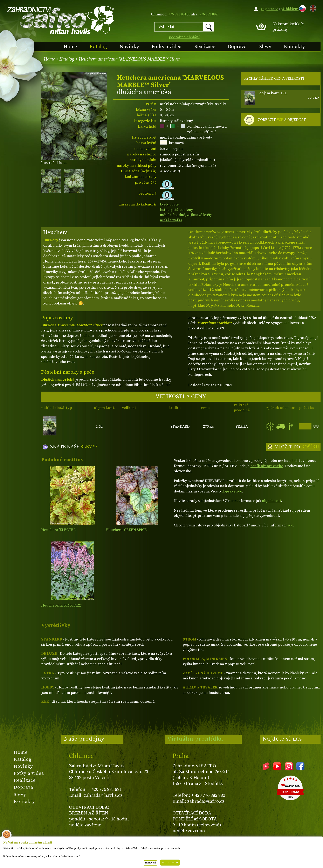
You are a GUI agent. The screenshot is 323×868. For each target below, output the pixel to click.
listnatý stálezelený (176, 210)
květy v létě (169, 204)
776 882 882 (208, 14)
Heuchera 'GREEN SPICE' (126, 530)
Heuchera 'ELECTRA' (59, 530)
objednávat (272, 501)
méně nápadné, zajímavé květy (186, 215)
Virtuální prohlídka (195, 739)
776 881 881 (177, 14)
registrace (270, 9)
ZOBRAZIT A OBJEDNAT (282, 120)
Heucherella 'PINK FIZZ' (62, 605)
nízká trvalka (171, 220)
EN (312, 8)
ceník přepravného (267, 466)
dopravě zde (232, 491)
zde (290, 525)
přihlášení (290, 9)
